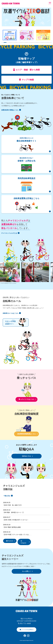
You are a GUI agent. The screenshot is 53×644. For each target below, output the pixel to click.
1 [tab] (5, 44)
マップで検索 (27, 80)
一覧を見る (8, 496)
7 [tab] (37, 44)
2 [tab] (10, 44)
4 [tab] (21, 44)
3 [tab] (15, 44)
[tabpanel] (10, 35)
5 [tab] (26, 44)
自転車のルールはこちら (12, 313)
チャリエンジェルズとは (10, 233)
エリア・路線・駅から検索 (27, 70)
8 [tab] (42, 44)
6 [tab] (31, 44)
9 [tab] (47, 44)
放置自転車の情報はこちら (11, 110)
